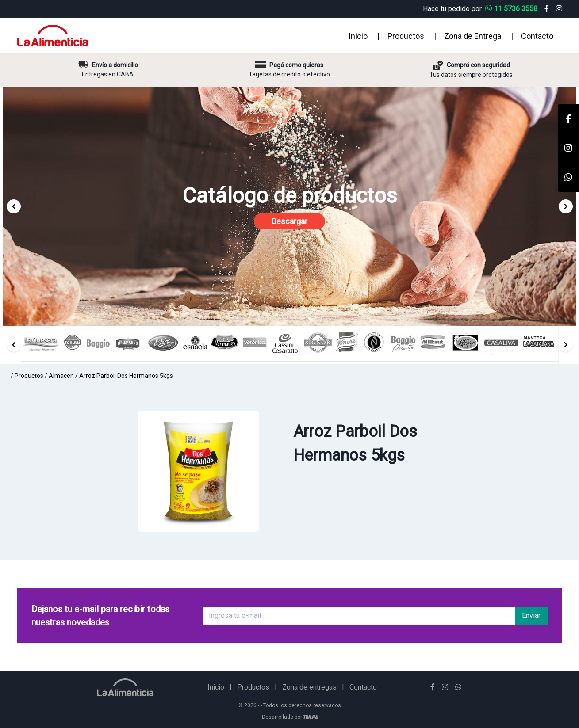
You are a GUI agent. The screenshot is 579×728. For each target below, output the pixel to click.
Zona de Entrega (473, 36)
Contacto (537, 36)
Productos (406, 36)
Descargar (289, 221)
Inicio (358, 36)
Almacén (61, 376)
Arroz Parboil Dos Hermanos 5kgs (126, 376)
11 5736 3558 (512, 9)
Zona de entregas (309, 687)
